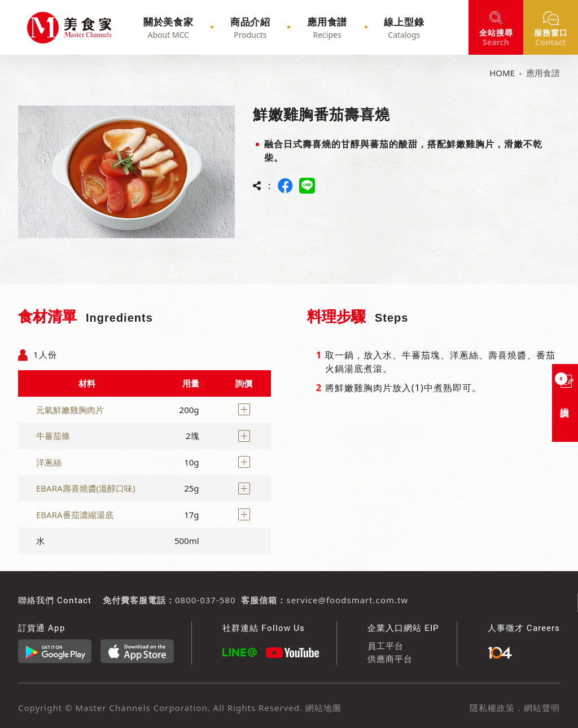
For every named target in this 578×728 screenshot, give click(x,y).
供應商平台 (390, 659)
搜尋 (496, 37)
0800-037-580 (205, 600)
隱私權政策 (492, 708)
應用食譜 (325, 28)
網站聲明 (542, 708)
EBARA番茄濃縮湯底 (75, 515)
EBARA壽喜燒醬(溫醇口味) (86, 488)
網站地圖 (322, 708)
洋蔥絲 (49, 462)
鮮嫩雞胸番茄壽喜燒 (43, 28)
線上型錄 (392, 28)
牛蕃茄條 (53, 436)
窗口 (551, 37)
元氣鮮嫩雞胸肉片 (70, 410)
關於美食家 (184, 28)
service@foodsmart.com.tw (347, 600)
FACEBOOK (286, 186)
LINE (307, 186)
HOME (502, 73)
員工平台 (386, 646)
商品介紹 (257, 28)
